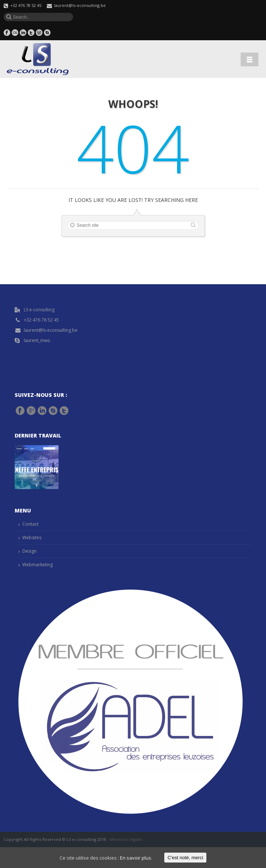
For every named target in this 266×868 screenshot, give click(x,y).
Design (29, 551)
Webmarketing (38, 565)
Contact (30, 524)
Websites (32, 538)
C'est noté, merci (185, 858)
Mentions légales (126, 839)
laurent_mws (37, 340)
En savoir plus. (136, 858)
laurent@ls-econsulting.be (80, 5)
